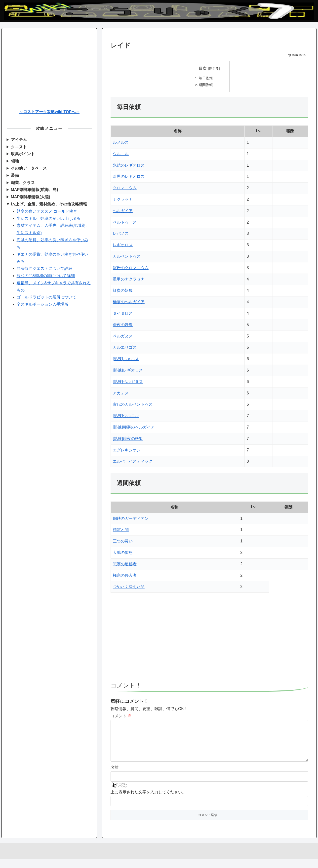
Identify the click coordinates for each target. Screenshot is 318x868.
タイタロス (123, 314)
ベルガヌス (123, 337)
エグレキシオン (127, 451)
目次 (203, 68)
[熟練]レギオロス (128, 371)
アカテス (121, 394)
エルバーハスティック (133, 462)
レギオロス (123, 246)
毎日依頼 (206, 78)
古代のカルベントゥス (133, 405)
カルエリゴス (125, 348)
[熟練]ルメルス (126, 360)
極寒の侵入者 (125, 576)
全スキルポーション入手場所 (42, 304)
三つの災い (123, 542)
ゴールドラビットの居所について (46, 297)
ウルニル (121, 155)
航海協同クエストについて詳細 (44, 268)
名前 (115, 776)
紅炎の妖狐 (123, 291)
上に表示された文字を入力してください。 (148, 801)
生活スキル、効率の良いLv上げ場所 (49, 218)
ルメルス (121, 143)
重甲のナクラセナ (129, 280)
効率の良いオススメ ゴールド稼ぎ (47, 211)
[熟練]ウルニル (126, 417)
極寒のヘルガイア (129, 303)
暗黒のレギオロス (129, 177)
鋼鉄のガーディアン (131, 519)
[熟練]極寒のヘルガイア (134, 428)
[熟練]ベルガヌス (128, 382)
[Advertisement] (209, 640)
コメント (121, 717)
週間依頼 (206, 86)
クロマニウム (125, 189)
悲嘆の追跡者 (125, 565)
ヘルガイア (123, 212)
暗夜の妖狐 (123, 325)
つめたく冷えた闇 (129, 588)
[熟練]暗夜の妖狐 (128, 439)
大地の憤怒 (123, 554)
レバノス (121, 234)
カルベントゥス (127, 257)
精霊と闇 (121, 531)
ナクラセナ (123, 200)
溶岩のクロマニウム (131, 269)
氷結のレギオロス (129, 166)
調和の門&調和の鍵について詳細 (46, 276)
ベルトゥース (125, 223)
